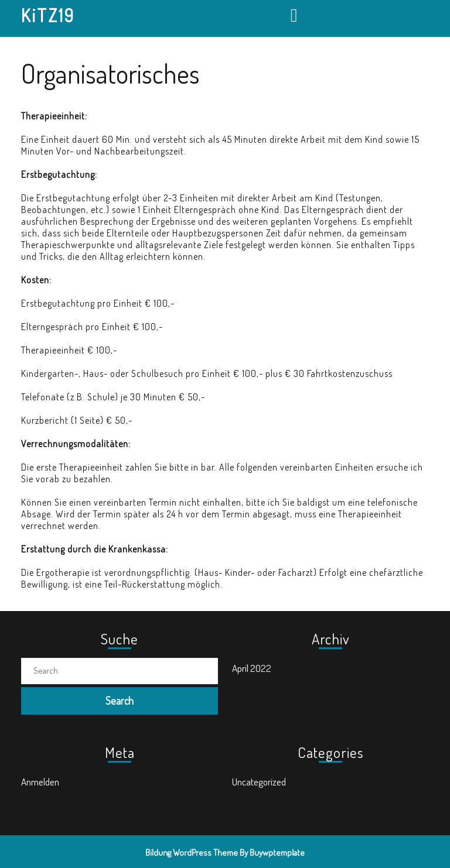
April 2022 (252, 668)
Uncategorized (259, 782)
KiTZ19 (48, 15)
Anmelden (40, 782)
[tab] (296, 15)
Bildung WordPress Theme (192, 852)
